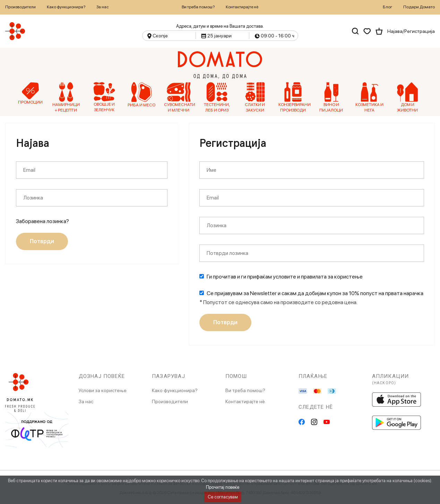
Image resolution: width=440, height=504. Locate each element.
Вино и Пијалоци (331, 97)
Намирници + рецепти (66, 97)
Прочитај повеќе (223, 487)
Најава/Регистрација (411, 31)
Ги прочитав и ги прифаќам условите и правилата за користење (285, 277)
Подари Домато (419, 7)
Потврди (42, 241)
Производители (20, 7)
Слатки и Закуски (255, 97)
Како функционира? (66, 7)
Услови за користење (103, 390)
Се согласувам (223, 497)
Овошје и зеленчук (104, 97)
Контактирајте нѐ (242, 7)
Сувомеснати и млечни (179, 97)
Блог (387, 7)
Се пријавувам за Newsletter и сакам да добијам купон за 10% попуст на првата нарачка (315, 293)
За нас (103, 7)
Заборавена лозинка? (42, 221)
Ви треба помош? (198, 7)
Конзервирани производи (293, 97)
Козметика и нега (369, 97)
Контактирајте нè (245, 401)
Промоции (30, 93)
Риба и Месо (141, 95)
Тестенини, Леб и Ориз (217, 97)
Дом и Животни (407, 97)
